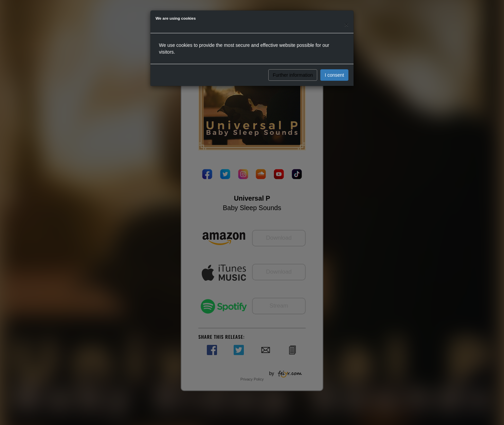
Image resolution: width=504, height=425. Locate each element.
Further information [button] (293, 75)
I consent (334, 75)
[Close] (346, 24)
